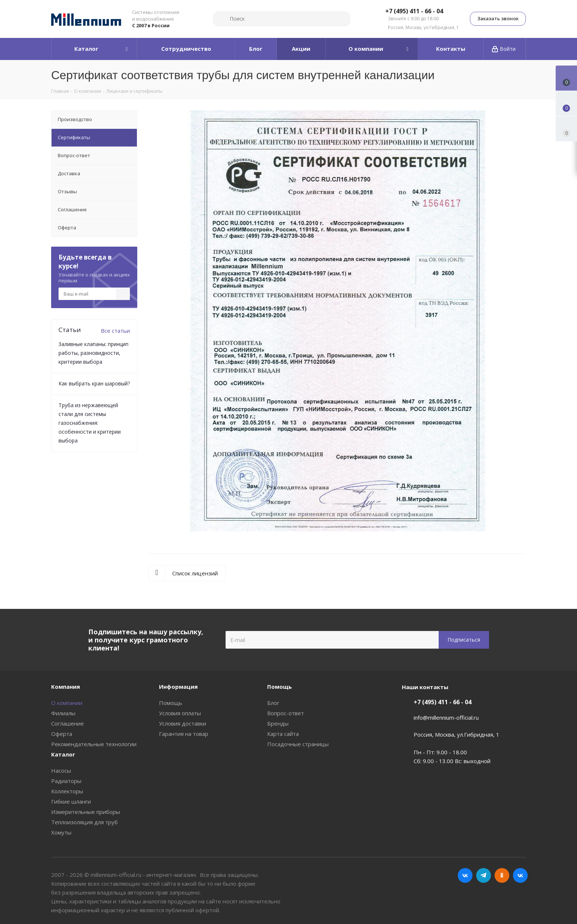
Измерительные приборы (86, 812)
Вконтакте (465, 875)
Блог (273, 703)
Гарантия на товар (184, 734)
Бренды (278, 723)
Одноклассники (502, 875)
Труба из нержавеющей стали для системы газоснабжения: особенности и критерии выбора (90, 423)
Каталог (63, 754)
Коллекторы (67, 791)
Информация (178, 687)
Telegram (484, 875)
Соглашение (68, 723)
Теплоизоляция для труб (84, 822)
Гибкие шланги (71, 801)
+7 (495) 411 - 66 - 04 (414, 11)
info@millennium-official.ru (446, 717)
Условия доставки (183, 723)
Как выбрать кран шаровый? (94, 383)
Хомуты (61, 832)
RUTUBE (520, 875)
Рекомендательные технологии (94, 744)
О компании (67, 703)
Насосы (61, 770)
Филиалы (63, 713)
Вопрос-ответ (286, 713)
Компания (66, 687)
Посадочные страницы (298, 744)
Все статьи (115, 331)
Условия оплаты (180, 713)
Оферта (62, 734)
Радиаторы (66, 781)
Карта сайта (283, 734)
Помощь (171, 703)
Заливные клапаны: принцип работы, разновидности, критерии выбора (93, 353)
